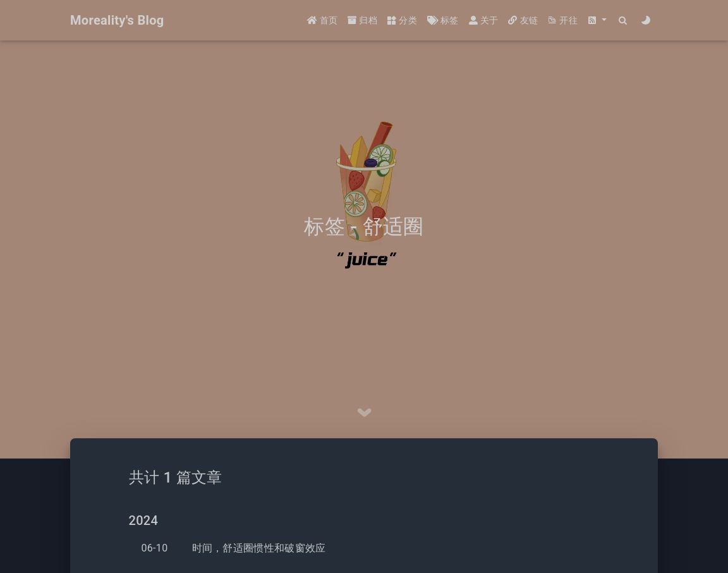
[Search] (623, 21)
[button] (597, 21)
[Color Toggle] (646, 21)
